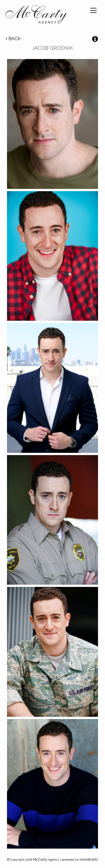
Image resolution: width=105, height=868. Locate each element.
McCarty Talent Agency (36, 15)
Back (13, 39)
